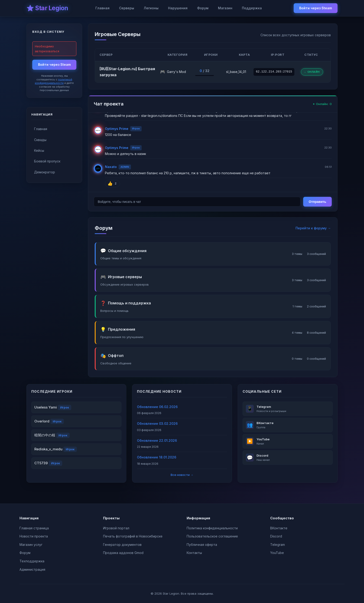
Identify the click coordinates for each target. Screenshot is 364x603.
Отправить (317, 202)
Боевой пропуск (47, 161)
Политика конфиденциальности (212, 528)
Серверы (127, 8)
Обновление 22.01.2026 (157, 440)
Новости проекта (34, 536)
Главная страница (34, 528)
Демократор (45, 172)
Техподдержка (32, 561)
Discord (276, 536)
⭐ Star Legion (47, 8)
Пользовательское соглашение (212, 536)
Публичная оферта (202, 545)
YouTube (277, 553)
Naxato (111, 167)
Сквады (40, 140)
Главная (102, 8)
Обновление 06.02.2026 (157, 407)
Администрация (32, 569)
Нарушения (178, 8)
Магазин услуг (31, 545)
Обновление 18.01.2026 (157, 457)
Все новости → (182, 475)
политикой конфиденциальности (54, 81)
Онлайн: (322, 104)
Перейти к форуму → (313, 228)
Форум (203, 8)
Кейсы (39, 150)
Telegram (278, 545)
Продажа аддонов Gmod (123, 553)
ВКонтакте (279, 528)
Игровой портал (116, 528)
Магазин (225, 8)
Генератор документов (122, 545)
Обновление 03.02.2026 (157, 423)
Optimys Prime (117, 129)
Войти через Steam (316, 8)
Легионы (151, 8)
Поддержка (252, 8)
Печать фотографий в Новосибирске (133, 536)
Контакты (194, 553)
